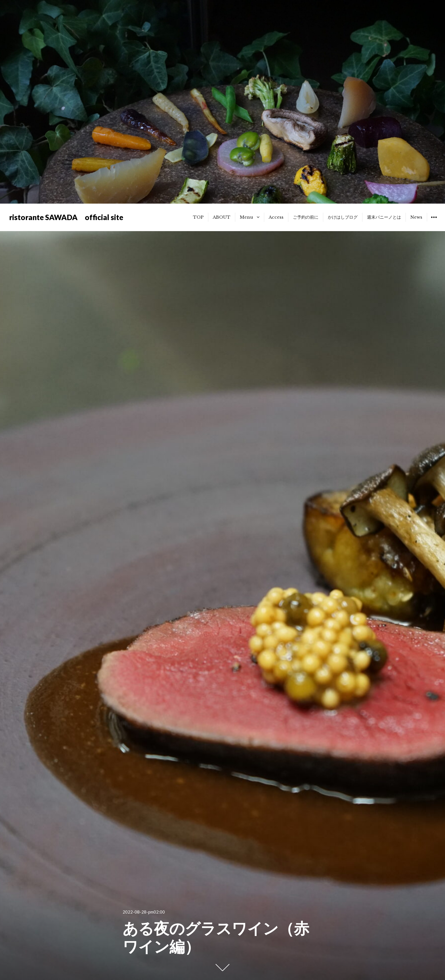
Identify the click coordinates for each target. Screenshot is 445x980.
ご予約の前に (306, 217)
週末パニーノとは (384, 217)
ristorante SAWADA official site (66, 217)
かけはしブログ (343, 217)
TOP (198, 217)
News (416, 217)
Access (276, 217)
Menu (246, 217)
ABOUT (222, 217)
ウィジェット (434, 221)
